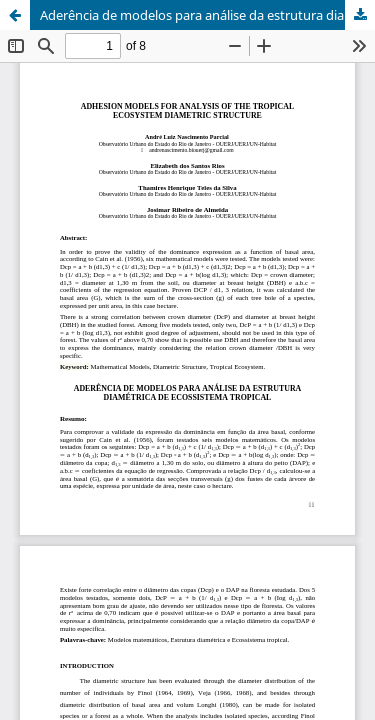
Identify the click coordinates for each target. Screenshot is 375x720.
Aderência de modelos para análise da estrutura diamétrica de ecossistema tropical (207, 15)
